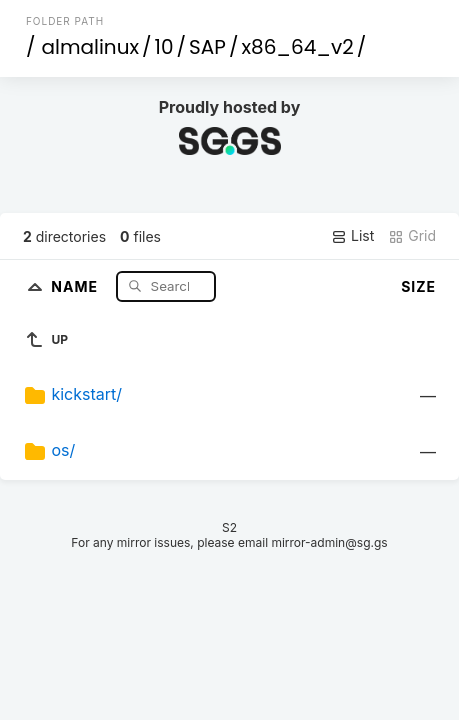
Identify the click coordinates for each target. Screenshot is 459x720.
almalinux (90, 47)
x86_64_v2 (297, 47)
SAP (207, 47)
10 (164, 47)
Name (76, 285)
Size (418, 286)
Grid (412, 236)
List (352, 236)
